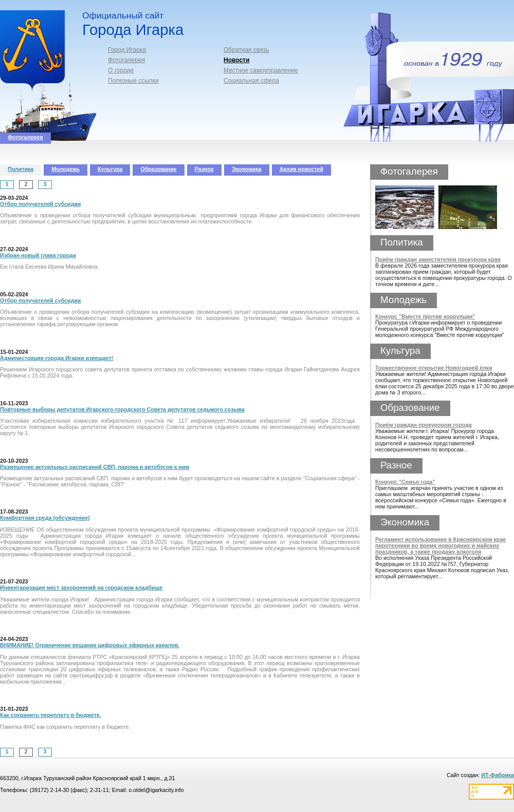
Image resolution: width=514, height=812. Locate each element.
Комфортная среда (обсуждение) (45, 518)
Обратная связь (246, 50)
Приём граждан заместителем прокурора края (438, 259)
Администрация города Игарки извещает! (57, 358)
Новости (236, 60)
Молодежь (66, 169)
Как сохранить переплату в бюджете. (51, 715)
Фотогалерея (126, 60)
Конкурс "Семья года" (405, 482)
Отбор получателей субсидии (40, 204)
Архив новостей (301, 169)
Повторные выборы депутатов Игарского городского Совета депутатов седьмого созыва (122, 409)
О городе (121, 70)
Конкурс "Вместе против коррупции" (425, 316)
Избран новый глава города (38, 255)
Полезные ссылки (133, 81)
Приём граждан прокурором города (424, 425)
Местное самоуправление (261, 70)
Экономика (247, 169)
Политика (21, 169)
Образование (158, 169)
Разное (204, 169)
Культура (110, 169)
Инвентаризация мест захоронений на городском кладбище (81, 588)
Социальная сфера (251, 81)
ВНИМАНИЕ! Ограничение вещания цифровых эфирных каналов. (90, 645)
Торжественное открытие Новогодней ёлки (434, 368)
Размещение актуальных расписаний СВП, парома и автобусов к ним (95, 467)
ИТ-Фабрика (498, 775)
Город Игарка (127, 50)
